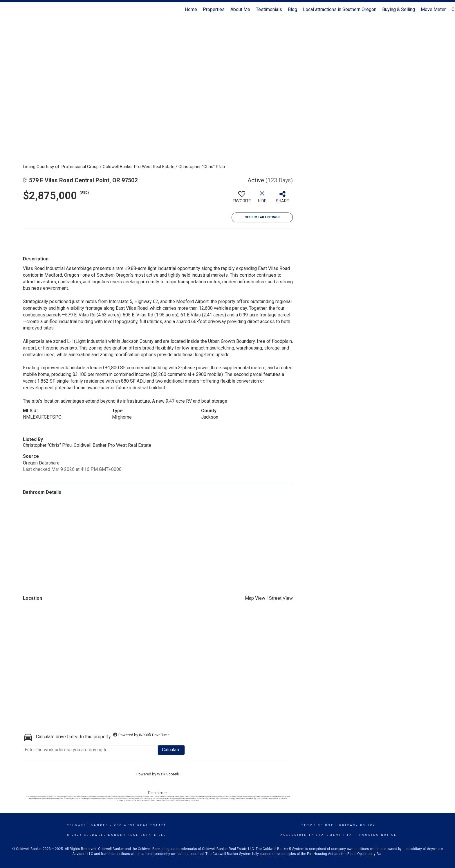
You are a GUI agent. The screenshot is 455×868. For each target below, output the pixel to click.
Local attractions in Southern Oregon (340, 9)
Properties (214, 9)
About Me (240, 9)
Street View (281, 598)
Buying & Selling (399, 9)
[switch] (242, 199)
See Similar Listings (262, 217)
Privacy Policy (357, 825)
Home (191, 9)
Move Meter (433, 9)
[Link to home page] (7, 10)
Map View (255, 598)
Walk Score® (168, 774)
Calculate (171, 750)
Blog (292, 9)
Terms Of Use (318, 825)
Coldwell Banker (88, 825)
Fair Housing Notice (372, 835)
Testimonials (269, 9)
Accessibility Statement (311, 835)
